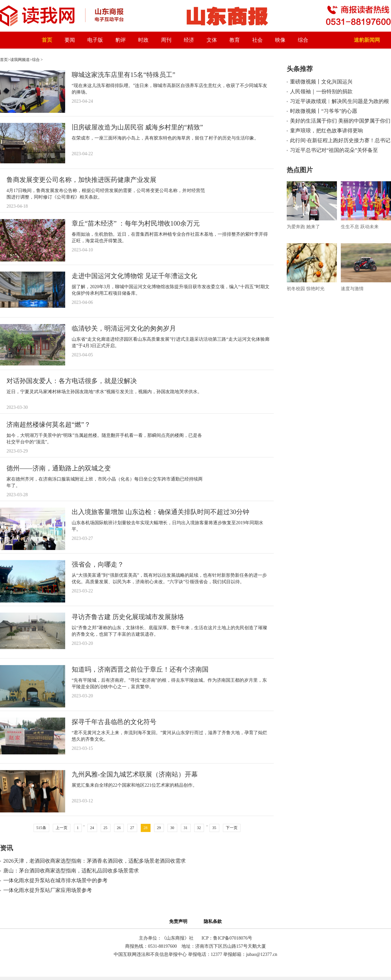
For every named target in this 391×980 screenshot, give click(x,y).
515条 (41, 828)
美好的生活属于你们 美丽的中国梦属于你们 (340, 121)
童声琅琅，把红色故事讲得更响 (326, 131)
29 (159, 828)
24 (92, 828)
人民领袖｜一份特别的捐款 (321, 91)
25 (106, 828)
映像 (280, 40)
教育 (235, 40)
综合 (303, 40)
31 (186, 828)
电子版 (95, 40)
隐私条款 (213, 921)
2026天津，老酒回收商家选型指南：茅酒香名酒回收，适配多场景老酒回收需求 (94, 861)
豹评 (121, 40)
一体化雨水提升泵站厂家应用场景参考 (48, 890)
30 (172, 828)
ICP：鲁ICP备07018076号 (227, 938)
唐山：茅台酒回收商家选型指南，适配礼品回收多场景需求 (71, 871)
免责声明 (179, 921)
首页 (47, 40)
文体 (212, 40)
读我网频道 (20, 60)
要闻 (70, 40)
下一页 (232, 828)
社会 (257, 40)
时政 (143, 40)
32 (199, 828)
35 (214, 828)
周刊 (166, 40)
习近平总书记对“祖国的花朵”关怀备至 (334, 150)
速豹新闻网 (367, 40)
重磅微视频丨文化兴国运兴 (321, 82)
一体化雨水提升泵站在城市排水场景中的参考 (55, 880)
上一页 (62, 828)
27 (132, 828)
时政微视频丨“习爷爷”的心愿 (324, 111)
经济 (189, 40)
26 (119, 828)
